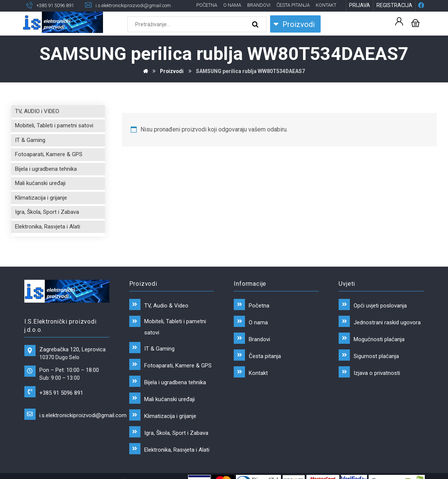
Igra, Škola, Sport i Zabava (47, 213)
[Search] (256, 25)
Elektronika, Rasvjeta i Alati (48, 227)
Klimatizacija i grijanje (41, 198)
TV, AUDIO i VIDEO (37, 112)
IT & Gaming (30, 140)
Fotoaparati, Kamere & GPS (49, 155)
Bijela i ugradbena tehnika (46, 169)
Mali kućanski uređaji (40, 184)
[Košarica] (415, 23)
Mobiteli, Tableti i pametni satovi (54, 126)
